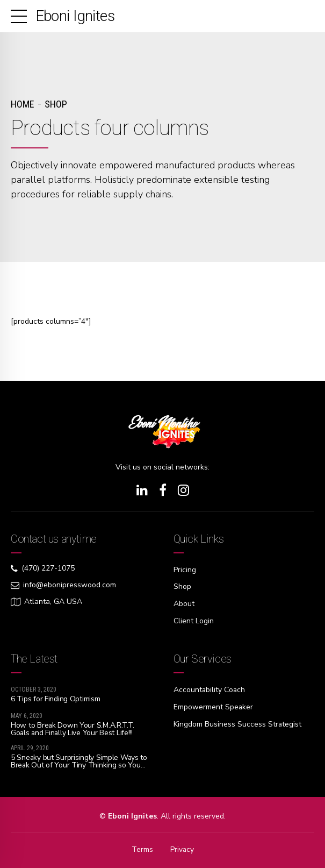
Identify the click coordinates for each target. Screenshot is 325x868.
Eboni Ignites (75, 16)
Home (22, 104)
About (184, 603)
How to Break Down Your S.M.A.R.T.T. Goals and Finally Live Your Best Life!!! (73, 728)
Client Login (194, 620)
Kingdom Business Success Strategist (238, 722)
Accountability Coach (210, 689)
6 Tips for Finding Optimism (55, 698)
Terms (142, 849)
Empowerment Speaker (214, 705)
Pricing (185, 570)
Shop (56, 104)
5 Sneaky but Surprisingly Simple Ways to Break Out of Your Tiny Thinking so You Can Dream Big (80, 764)
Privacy (182, 849)
